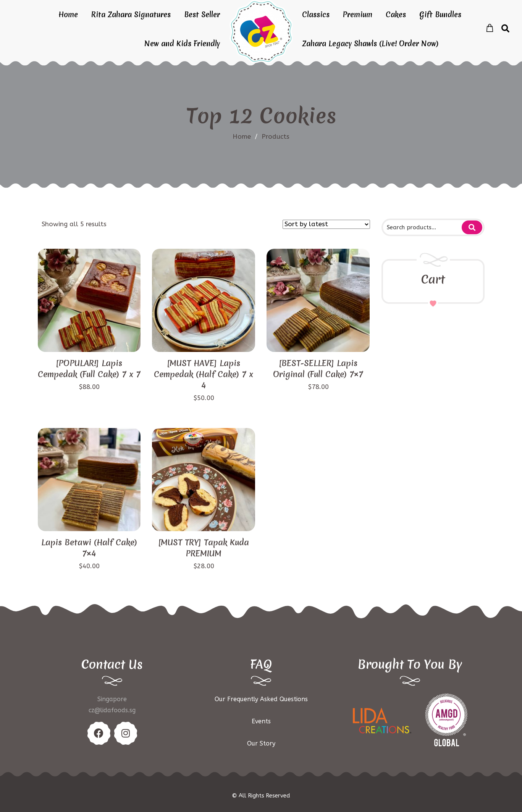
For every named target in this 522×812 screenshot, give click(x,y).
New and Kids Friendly (182, 44)
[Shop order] (326, 224)
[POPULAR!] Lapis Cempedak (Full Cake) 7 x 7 (89, 369)
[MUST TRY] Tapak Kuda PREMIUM (204, 548)
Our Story (261, 743)
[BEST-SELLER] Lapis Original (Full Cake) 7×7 (318, 369)
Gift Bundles (440, 15)
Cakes (396, 15)
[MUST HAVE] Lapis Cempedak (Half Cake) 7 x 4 (204, 374)
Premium (358, 15)
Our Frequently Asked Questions (261, 699)
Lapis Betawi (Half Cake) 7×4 (89, 548)
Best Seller (202, 15)
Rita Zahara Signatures (131, 15)
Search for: (472, 227)
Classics (316, 15)
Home (68, 15)
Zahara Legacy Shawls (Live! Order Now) (370, 44)
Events (261, 721)
